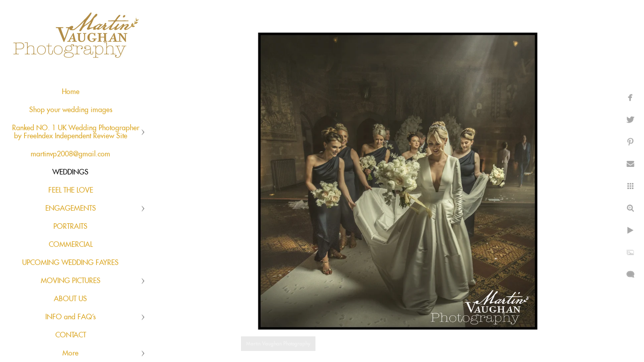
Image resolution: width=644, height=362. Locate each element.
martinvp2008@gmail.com (70, 154)
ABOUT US (70, 299)
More (70, 353)
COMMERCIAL (71, 245)
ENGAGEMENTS (71, 209)
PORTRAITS (70, 227)
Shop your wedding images (71, 110)
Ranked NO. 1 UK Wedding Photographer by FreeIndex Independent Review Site (76, 132)
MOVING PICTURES (71, 281)
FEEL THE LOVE (71, 191)
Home (71, 92)
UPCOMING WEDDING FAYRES (70, 263)
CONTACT (71, 335)
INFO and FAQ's (70, 317)
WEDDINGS (70, 172)
